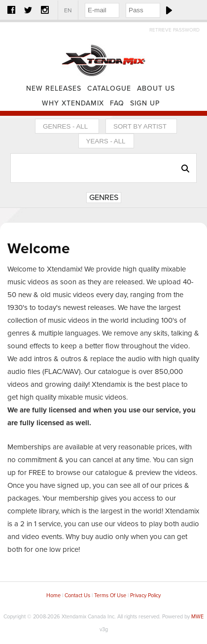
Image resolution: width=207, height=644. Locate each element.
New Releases (54, 88)
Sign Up (145, 103)
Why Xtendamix (73, 103)
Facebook (11, 10)
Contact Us (77, 595)
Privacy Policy (145, 595)
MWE (197, 617)
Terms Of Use (110, 595)
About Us (156, 88)
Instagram (45, 10)
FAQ (117, 103)
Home (103, 52)
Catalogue (109, 88)
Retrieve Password (174, 30)
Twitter (28, 10)
